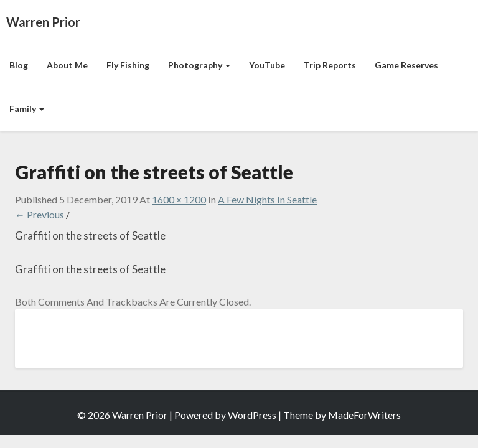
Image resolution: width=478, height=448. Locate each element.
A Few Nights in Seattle (267, 199)
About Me (67, 65)
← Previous (40, 214)
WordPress (252, 415)
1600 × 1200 (179, 199)
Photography (199, 65)
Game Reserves (406, 65)
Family (27, 109)
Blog (19, 65)
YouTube (267, 65)
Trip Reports (330, 65)
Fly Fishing (128, 65)
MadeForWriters (364, 415)
